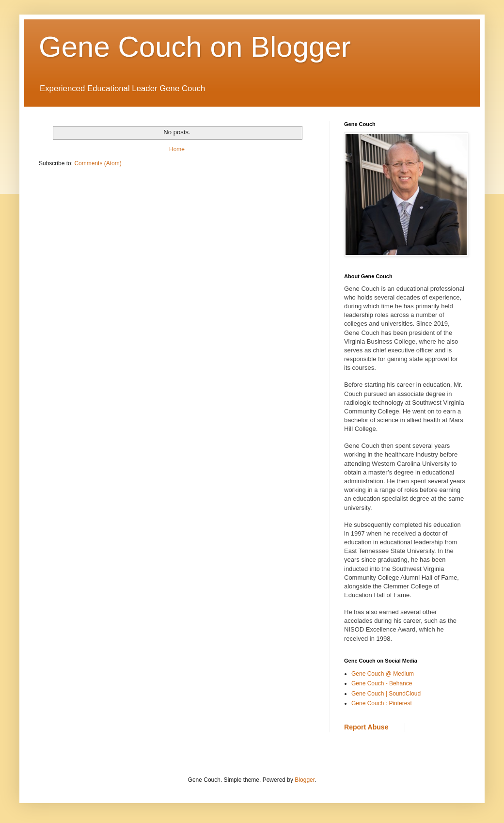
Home (177, 149)
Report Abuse (366, 727)
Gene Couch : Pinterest (382, 703)
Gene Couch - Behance (382, 683)
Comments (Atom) (98, 163)
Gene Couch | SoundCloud (386, 694)
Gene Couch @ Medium (383, 674)
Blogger (305, 780)
